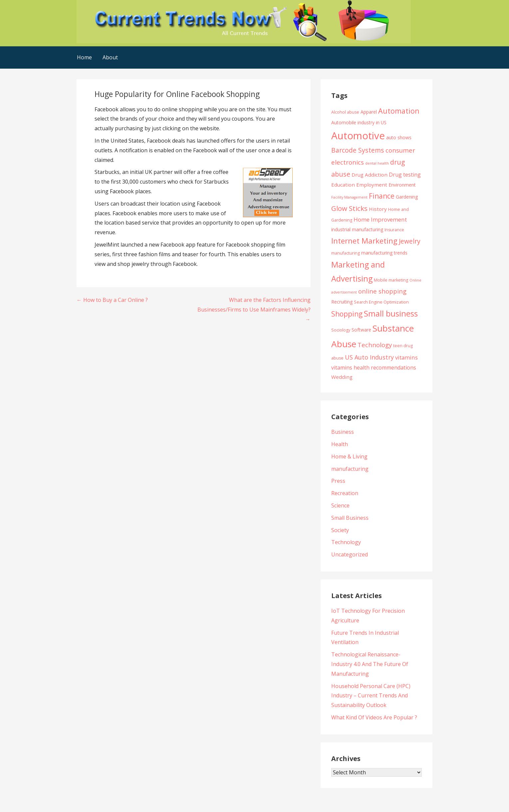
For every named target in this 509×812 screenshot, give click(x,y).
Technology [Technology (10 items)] (375, 345)
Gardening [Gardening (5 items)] (407, 197)
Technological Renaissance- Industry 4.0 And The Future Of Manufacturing (370, 664)
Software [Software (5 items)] (361, 330)
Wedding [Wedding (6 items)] (342, 377)
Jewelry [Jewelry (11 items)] (410, 241)
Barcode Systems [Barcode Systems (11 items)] (358, 150)
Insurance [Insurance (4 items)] (394, 230)
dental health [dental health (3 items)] (377, 163)
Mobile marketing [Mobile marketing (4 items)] (391, 280)
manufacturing (350, 469)
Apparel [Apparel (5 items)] (369, 112)
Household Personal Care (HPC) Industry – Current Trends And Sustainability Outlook (371, 696)
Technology (346, 542)
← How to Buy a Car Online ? (112, 300)
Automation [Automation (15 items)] (399, 111)
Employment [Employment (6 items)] (372, 185)
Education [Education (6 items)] (343, 185)
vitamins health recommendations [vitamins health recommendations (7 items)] (374, 368)
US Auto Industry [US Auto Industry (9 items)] (369, 357)
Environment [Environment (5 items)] (402, 185)
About (110, 57)
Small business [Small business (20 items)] (391, 314)
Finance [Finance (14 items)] (382, 196)
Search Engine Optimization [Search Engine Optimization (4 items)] (381, 302)
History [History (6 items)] (378, 209)
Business (343, 432)
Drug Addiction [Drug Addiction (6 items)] (370, 175)
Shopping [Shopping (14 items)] (347, 314)
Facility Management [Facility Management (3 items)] (349, 197)
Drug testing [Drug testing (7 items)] (405, 175)
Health (340, 444)
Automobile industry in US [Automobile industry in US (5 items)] (359, 122)
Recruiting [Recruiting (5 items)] (342, 302)
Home (84, 57)
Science (340, 505)
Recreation (345, 493)
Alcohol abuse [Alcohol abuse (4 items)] (345, 112)
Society (340, 530)
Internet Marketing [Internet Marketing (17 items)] (364, 241)
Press (338, 481)
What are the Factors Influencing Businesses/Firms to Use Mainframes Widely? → (254, 310)
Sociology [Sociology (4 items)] (341, 330)
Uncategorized (350, 554)
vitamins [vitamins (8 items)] (406, 357)
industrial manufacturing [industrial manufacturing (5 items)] (357, 229)
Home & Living (349, 456)
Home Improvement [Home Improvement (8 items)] (380, 219)
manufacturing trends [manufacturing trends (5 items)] (384, 253)
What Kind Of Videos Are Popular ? (374, 717)
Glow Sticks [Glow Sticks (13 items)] (349, 208)
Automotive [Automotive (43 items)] (358, 136)
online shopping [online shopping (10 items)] (382, 291)
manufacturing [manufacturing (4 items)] (346, 253)
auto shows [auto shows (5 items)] (399, 137)
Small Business (350, 518)
